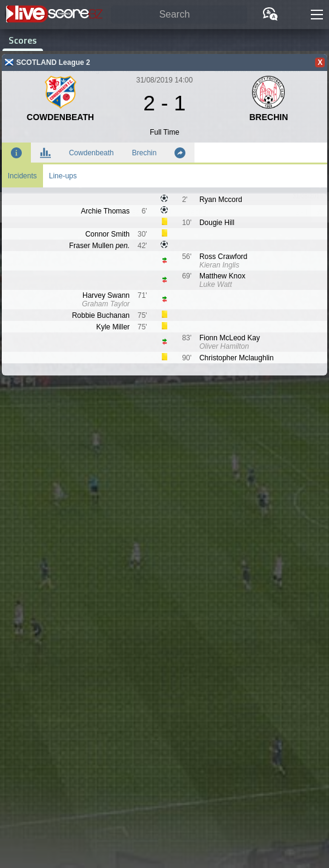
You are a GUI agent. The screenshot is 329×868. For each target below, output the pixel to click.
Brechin (145, 153)
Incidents (22, 176)
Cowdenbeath (91, 153)
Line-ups (63, 176)
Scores (23, 40)
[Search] (179, 15)
